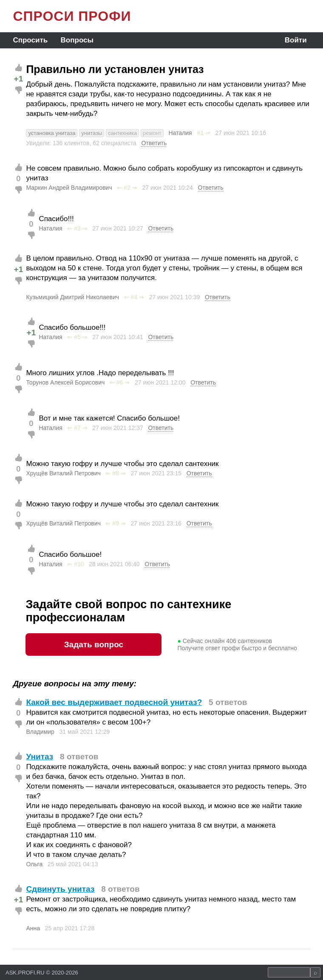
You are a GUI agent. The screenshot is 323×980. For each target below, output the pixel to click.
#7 (77, 428)
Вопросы (77, 40)
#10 (79, 564)
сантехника (122, 133)
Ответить (154, 143)
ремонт (152, 133)
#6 (120, 382)
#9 (116, 523)
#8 (116, 473)
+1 (19, 79)
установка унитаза (52, 133)
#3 (77, 228)
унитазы (92, 133)
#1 (200, 133)
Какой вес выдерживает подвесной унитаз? (114, 702)
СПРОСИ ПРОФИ (72, 16)
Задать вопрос (94, 644)
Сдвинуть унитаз (60, 889)
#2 (127, 188)
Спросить (30, 40)
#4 (134, 297)
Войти (296, 40)
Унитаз (40, 757)
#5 (77, 337)
